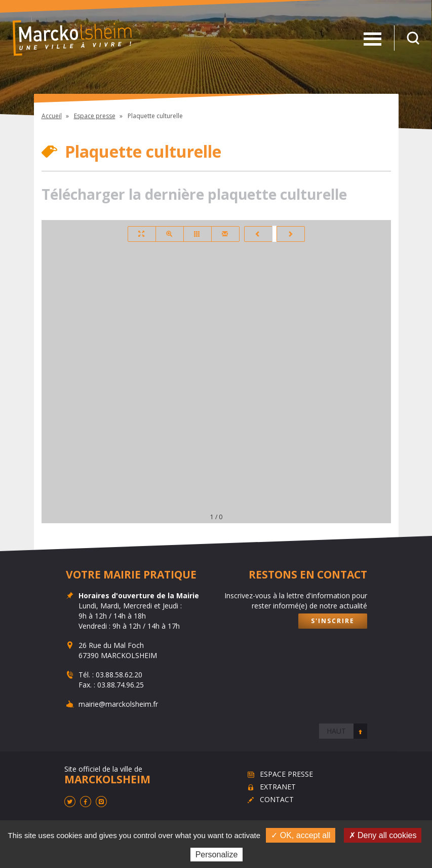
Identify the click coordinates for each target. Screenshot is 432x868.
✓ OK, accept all (301, 835)
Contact (277, 799)
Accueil (52, 116)
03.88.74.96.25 (120, 685)
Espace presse (95, 116)
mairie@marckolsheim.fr (118, 704)
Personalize (217, 855)
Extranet (278, 787)
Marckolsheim (72, 38)
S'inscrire (332, 621)
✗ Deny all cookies (383, 835)
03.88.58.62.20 (119, 675)
